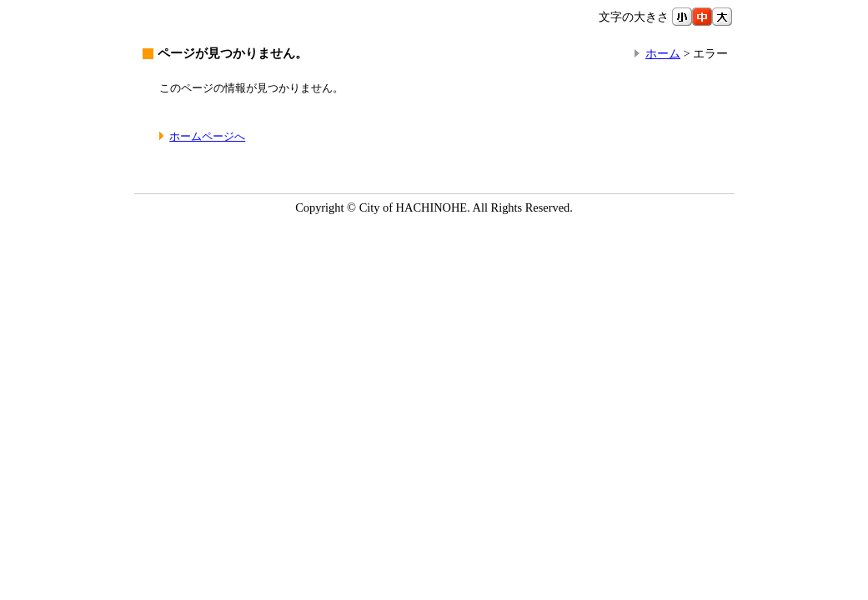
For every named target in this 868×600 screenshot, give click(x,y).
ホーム (663, 53)
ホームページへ (207, 136)
